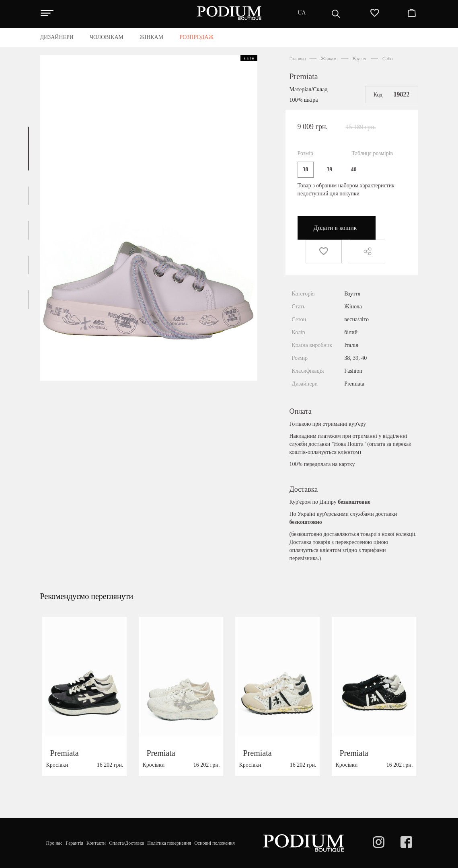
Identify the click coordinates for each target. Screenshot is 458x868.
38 (306, 169)
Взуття (359, 59)
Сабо (387, 59)
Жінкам (329, 59)
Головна (298, 59)
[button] (29, 149)
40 (354, 169)
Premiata (304, 76)
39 (330, 169)
